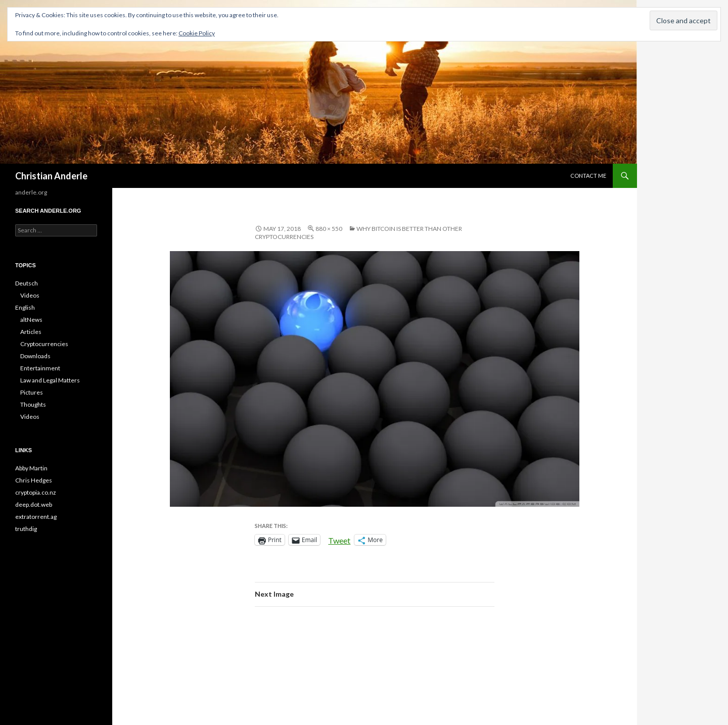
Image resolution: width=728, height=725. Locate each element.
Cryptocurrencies (44, 344)
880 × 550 (329, 229)
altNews (31, 320)
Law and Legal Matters (50, 380)
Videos (30, 295)
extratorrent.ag (36, 517)
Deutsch (27, 283)
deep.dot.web (34, 504)
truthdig (26, 529)
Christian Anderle (51, 176)
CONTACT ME (588, 176)
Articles (31, 332)
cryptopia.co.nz (36, 492)
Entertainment (40, 368)
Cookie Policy (197, 33)
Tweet (339, 540)
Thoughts (33, 404)
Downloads (35, 356)
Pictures (32, 392)
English (25, 307)
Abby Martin (31, 468)
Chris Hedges (34, 480)
